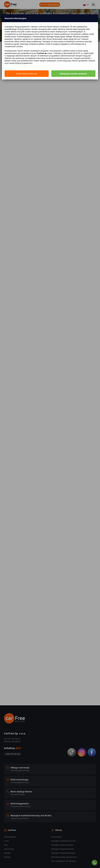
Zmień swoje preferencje (27, 74)
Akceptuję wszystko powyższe (73, 74)
